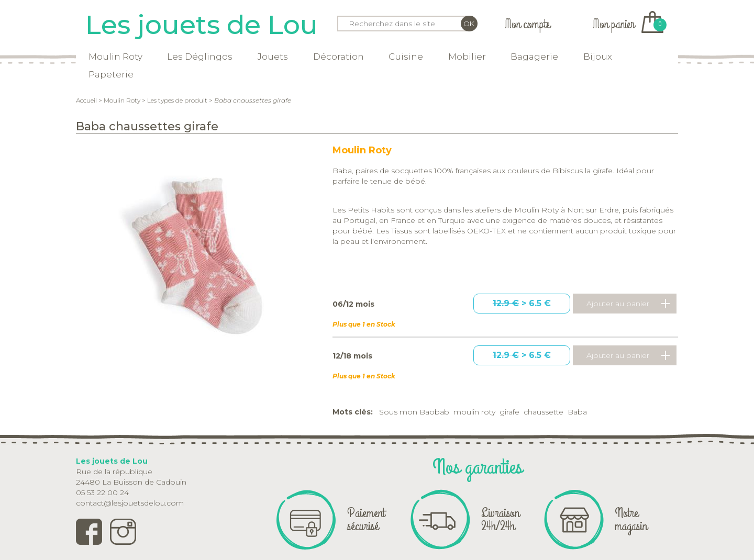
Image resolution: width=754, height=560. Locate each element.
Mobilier (467, 57)
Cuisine (406, 57)
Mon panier (628, 24)
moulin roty (474, 412)
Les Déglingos (200, 57)
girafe (509, 412)
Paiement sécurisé (366, 519)
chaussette (544, 412)
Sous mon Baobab (414, 412)
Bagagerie (534, 57)
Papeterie (111, 74)
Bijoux (598, 57)
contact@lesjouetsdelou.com (130, 503)
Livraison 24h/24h (500, 519)
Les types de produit (177, 100)
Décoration (339, 57)
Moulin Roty (115, 57)
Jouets (273, 57)
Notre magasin (631, 519)
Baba (577, 412)
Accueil (86, 100)
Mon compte (527, 24)
